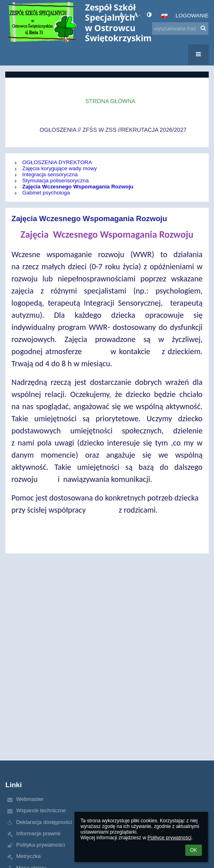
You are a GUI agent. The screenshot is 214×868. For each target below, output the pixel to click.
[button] (164, 16)
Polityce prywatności (169, 838)
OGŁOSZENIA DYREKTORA (57, 162)
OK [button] (194, 850)
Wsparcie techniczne (41, 810)
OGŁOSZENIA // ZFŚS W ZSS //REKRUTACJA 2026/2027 (113, 130)
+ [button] (123, 15)
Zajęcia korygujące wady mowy (59, 168)
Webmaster (30, 799)
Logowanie (192, 16)
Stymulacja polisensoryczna (55, 181)
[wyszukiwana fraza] (180, 29)
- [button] (137, 15)
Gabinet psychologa (46, 193)
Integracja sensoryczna (50, 174)
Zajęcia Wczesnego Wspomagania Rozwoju (78, 187)
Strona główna (110, 101)
